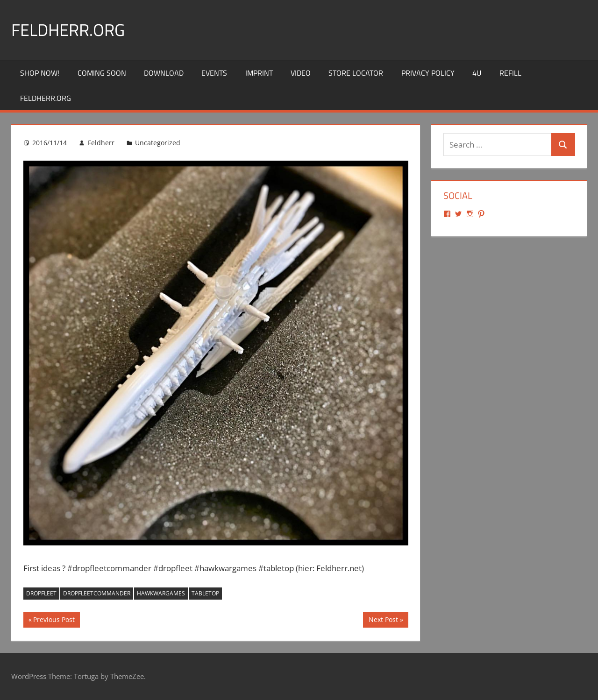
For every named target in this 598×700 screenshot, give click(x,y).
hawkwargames (161, 593)
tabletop (205, 593)
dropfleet (41, 593)
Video (301, 73)
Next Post (383, 621)
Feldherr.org (68, 30)
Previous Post (54, 621)
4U (477, 73)
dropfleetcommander (97, 593)
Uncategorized (158, 143)
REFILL (510, 73)
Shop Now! (40, 73)
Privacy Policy (428, 73)
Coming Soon (102, 73)
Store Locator (356, 73)
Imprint (259, 73)
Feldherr (101, 143)
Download (164, 73)
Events (214, 73)
